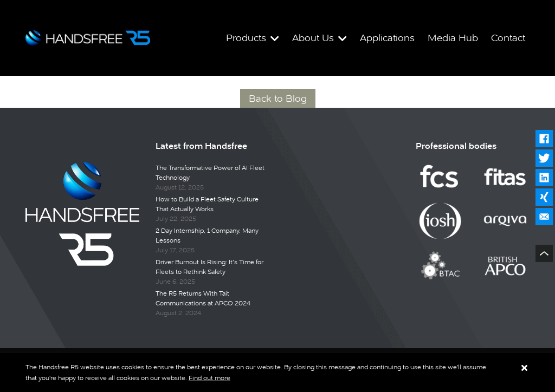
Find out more (209, 378)
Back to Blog (278, 98)
